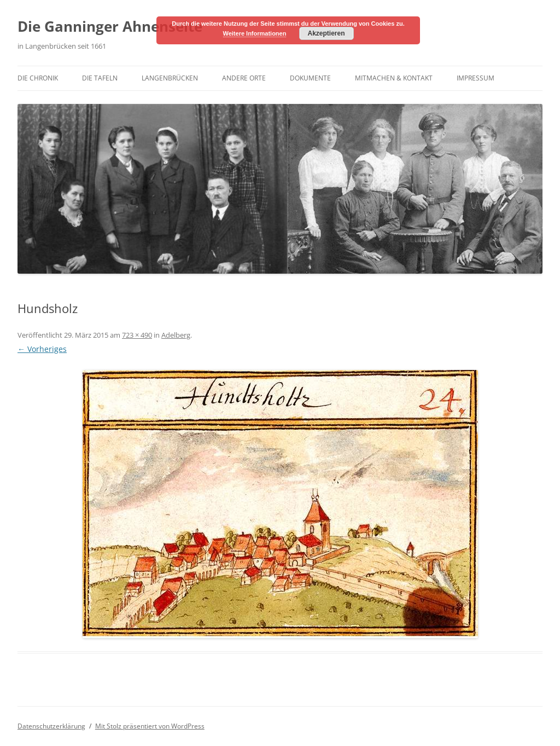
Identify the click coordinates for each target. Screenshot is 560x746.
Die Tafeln (100, 78)
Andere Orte (244, 78)
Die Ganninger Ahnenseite (110, 26)
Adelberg (176, 335)
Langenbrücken (170, 78)
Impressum (476, 78)
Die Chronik (38, 78)
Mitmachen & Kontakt (394, 78)
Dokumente (310, 78)
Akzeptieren (326, 33)
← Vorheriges (42, 349)
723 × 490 (137, 335)
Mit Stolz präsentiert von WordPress (150, 726)
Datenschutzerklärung (51, 726)
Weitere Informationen (255, 33)
